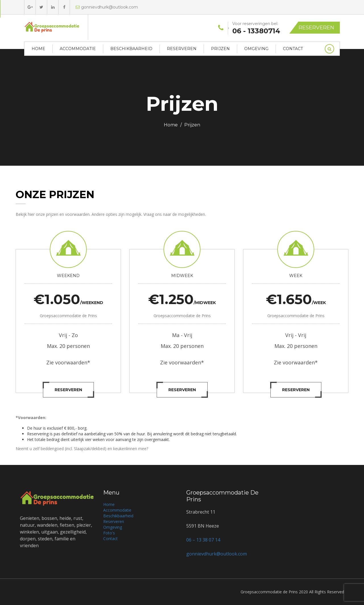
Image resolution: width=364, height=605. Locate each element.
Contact (293, 49)
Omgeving (256, 49)
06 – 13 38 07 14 (203, 540)
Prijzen (220, 49)
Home (38, 49)
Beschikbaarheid (131, 49)
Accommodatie (78, 49)
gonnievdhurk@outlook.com (107, 7)
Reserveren (316, 28)
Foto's (109, 533)
